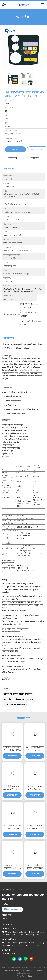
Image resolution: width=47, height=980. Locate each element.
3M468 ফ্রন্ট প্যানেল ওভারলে (15, 705)
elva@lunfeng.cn (12, 909)
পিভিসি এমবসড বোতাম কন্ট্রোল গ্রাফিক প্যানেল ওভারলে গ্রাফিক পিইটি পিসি (12, 788)
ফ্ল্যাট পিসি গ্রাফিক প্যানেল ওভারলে (18, 694)
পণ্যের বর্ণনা (34, 158)
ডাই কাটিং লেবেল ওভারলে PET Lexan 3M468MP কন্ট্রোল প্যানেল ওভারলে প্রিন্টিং (12, 867)
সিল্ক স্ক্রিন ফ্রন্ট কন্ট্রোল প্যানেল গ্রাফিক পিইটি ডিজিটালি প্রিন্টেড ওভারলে (12, 749)
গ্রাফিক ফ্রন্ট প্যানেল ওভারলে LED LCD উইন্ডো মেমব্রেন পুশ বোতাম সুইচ (35, 827)
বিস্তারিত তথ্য (12, 158)
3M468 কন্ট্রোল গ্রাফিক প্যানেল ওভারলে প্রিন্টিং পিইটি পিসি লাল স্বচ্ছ (35, 749)
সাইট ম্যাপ (30, 976)
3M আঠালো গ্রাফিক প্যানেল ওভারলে (18, 699)
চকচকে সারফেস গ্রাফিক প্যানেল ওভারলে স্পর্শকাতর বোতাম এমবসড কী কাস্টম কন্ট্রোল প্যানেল (12, 827)
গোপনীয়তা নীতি (19, 976)
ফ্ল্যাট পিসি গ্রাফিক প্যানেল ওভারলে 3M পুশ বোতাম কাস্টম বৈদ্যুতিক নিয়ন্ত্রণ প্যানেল (35, 867)
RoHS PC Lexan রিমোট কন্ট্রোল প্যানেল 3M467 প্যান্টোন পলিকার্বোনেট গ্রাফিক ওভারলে (35, 788)
